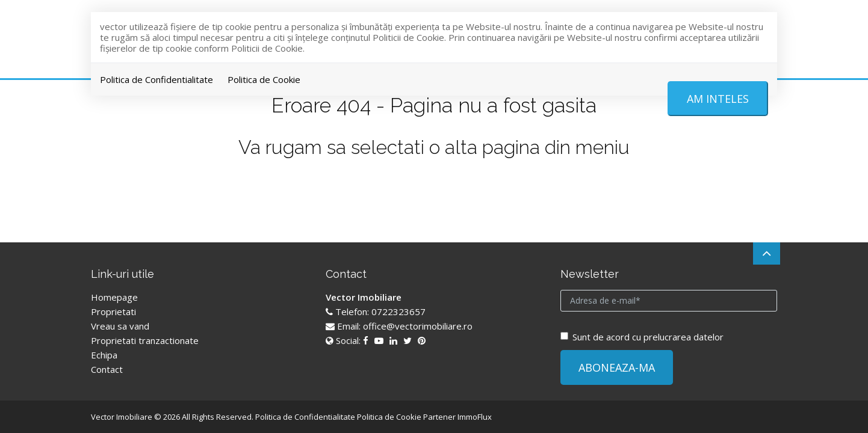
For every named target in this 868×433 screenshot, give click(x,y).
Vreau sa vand (120, 326)
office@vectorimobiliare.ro (418, 326)
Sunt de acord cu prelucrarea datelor (642, 337)
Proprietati (113, 312)
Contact (107, 369)
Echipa (104, 355)
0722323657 (398, 312)
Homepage (114, 297)
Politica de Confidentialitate (157, 79)
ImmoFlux (475, 417)
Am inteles (718, 99)
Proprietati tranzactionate (145, 340)
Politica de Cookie (264, 79)
